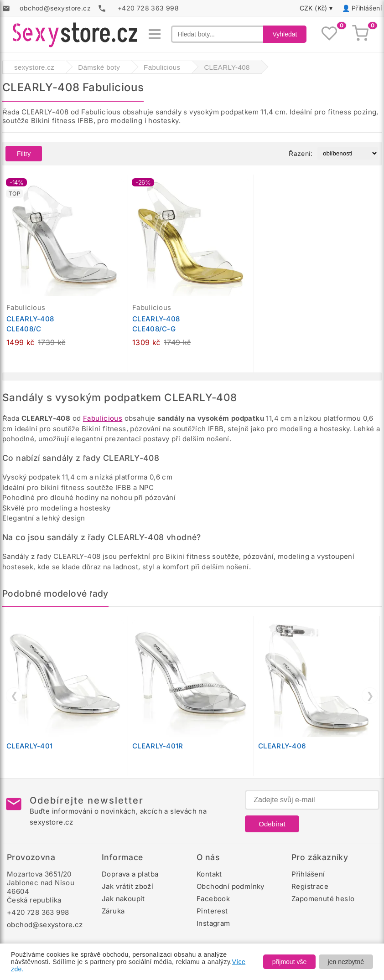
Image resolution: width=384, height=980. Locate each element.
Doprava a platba (130, 874)
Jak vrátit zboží (127, 886)
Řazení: (301, 153)
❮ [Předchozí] (14, 696)
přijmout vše (289, 962)
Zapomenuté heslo (323, 899)
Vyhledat (285, 34)
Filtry (24, 154)
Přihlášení (367, 8)
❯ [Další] (370, 696)
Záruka (113, 911)
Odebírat (272, 824)
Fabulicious (103, 418)
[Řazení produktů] (348, 153)
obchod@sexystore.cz (45, 925)
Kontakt (209, 874)
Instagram (213, 923)
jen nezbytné (346, 962)
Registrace (310, 886)
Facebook (213, 899)
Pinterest (212, 911)
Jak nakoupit (123, 899)
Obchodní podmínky (231, 886)
